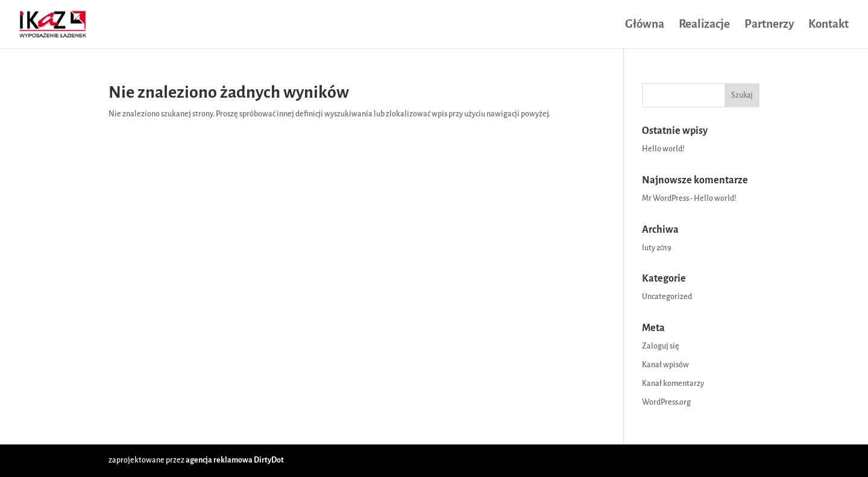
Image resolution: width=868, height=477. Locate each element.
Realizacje (704, 25)
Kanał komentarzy (673, 384)
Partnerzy (769, 25)
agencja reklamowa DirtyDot (235, 460)
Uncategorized (667, 297)
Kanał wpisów (665, 365)
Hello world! (663, 149)
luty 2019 (657, 248)
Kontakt (829, 25)
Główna (645, 25)
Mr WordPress (665, 198)
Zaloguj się (661, 346)
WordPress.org (666, 402)
